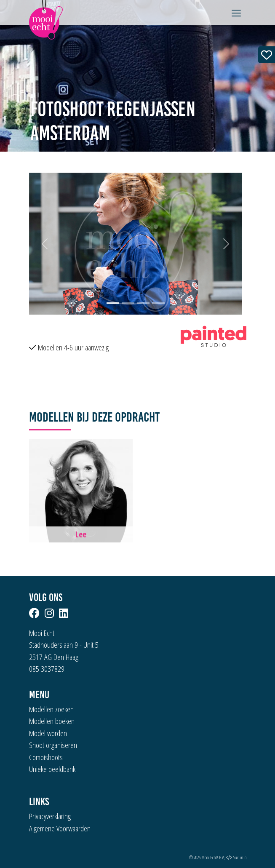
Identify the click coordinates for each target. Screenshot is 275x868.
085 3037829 (47, 669)
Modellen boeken (52, 721)
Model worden (48, 733)
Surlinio (240, 857)
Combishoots (46, 757)
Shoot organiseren (53, 745)
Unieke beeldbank (52, 769)
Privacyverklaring (50, 816)
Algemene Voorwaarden (60, 828)
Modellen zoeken (51, 709)
